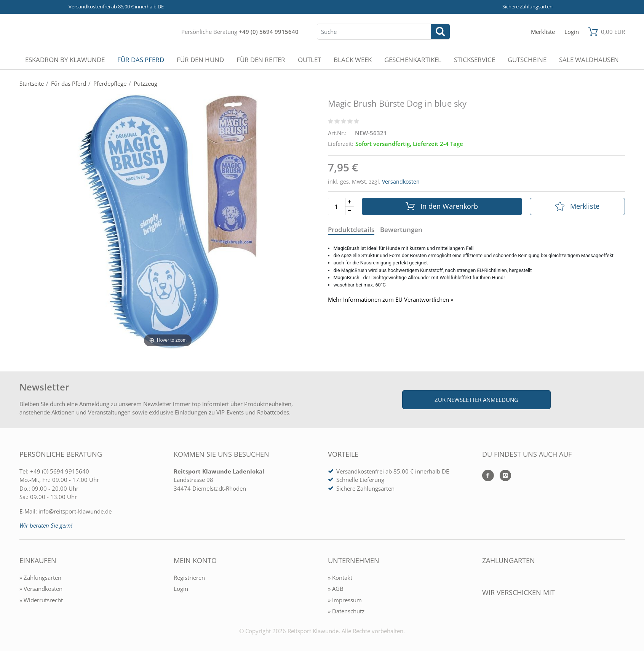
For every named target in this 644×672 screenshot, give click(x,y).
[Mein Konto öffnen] (572, 32)
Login (181, 589)
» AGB (336, 589)
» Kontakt (340, 578)
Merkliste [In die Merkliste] (577, 206)
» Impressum (345, 600)
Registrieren (189, 578)
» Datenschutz (346, 611)
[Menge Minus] (350, 211)
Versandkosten (401, 182)
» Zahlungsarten (40, 578)
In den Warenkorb (442, 206)
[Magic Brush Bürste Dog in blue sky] (168, 221)
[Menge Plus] (350, 202)
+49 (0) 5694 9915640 (269, 32)
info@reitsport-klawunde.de (75, 511)
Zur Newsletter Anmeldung (476, 400)
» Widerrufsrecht (41, 600)
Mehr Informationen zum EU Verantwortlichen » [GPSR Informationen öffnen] (391, 300)
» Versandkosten (41, 589)
